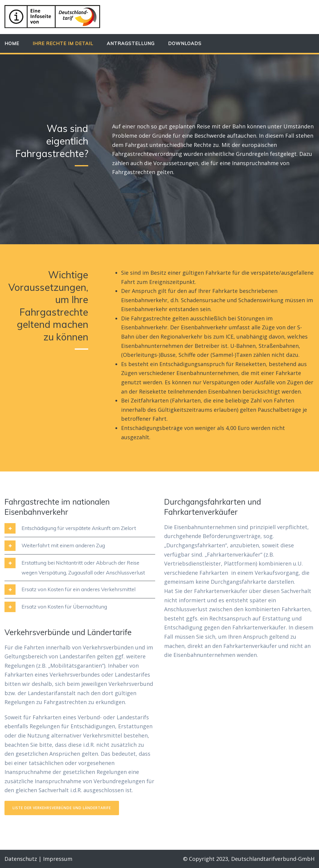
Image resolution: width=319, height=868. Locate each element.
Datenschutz (21, 859)
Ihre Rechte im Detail (63, 43)
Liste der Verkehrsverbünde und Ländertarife (62, 808)
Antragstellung (131, 43)
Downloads (185, 43)
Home (12, 43)
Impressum (58, 859)
